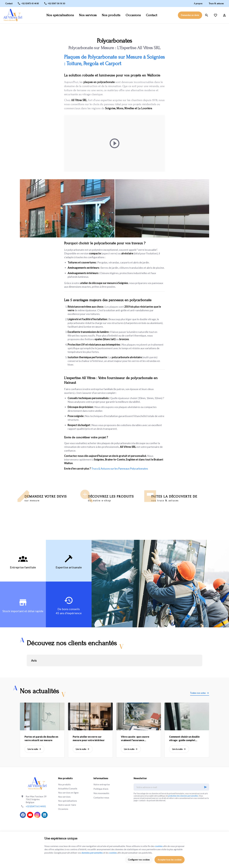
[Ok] (205, 787)
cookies (159, 846)
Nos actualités (39, 691)
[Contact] (10, 4)
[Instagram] (37, 815)
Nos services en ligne (68, 793)
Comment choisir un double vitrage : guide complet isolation (184, 739)
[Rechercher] (207, 15)
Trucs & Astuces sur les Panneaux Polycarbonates (120, 468)
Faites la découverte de (183, 498)
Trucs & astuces (216, 4)
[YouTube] (30, 815)
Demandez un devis (190, 15)
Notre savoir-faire (67, 805)
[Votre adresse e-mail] (171, 787)
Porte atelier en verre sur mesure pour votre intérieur (89, 738)
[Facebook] (23, 815)
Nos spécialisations (60, 15)
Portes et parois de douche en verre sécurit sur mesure (41, 738)
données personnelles (92, 853)
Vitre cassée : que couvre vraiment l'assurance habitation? (135, 739)
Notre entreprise (102, 784)
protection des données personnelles (183, 796)
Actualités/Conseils (68, 789)
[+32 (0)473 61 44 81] (28, 4)
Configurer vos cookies (139, 860)
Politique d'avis (101, 789)
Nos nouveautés (101, 793)
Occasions (133, 15)
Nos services (88, 15)
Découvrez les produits (119, 498)
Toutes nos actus (198, 693)
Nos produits (111, 15)
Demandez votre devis (56, 498)
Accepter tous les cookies (170, 860)
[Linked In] (44, 815)
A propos (198, 4)
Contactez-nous (101, 798)
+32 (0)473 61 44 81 (36, 806)
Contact (152, 15)
